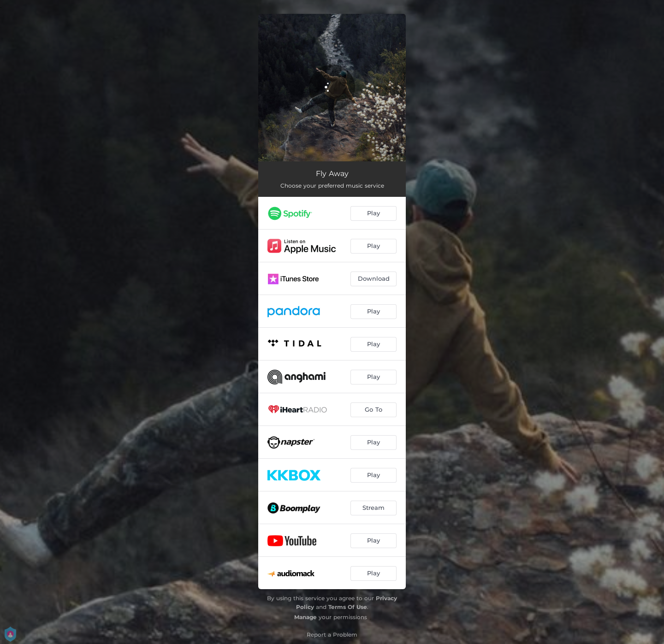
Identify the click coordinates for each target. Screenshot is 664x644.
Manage (305, 617)
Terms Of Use (348, 607)
